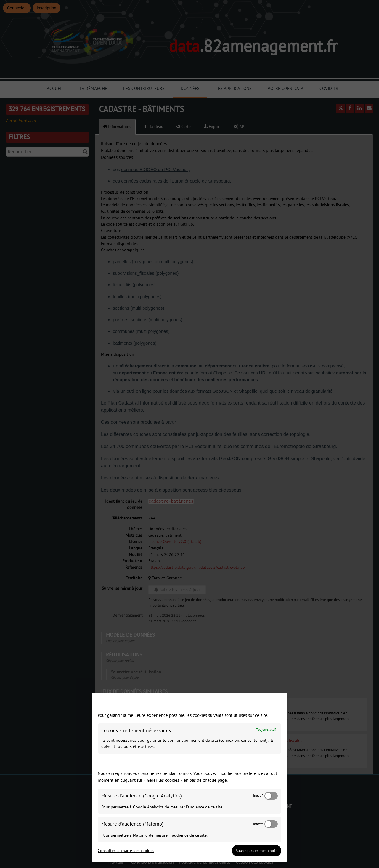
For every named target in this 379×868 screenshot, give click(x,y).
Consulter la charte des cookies (126, 851)
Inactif (258, 796)
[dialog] (189, 777)
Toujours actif (266, 730)
